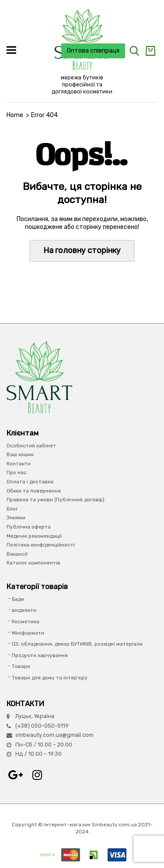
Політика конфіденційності (41, 545)
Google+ (15, 775)
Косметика (26, 622)
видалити (24, 610)
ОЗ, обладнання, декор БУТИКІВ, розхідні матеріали (77, 644)
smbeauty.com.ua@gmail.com (54, 735)
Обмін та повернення (34, 491)
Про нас (17, 472)
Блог (12, 509)
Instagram (37, 775)
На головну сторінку (82, 250)
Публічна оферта (29, 527)
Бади (18, 599)
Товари (21, 666)
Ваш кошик (20, 454)
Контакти (19, 464)
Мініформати (28, 633)
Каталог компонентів (33, 563)
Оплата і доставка (30, 482)
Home (15, 115)
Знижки (16, 518)
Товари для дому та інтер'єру (50, 678)
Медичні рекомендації (34, 536)
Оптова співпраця (93, 51)
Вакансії (17, 554)
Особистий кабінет (31, 446)
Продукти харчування (40, 655)
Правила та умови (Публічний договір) (56, 500)
